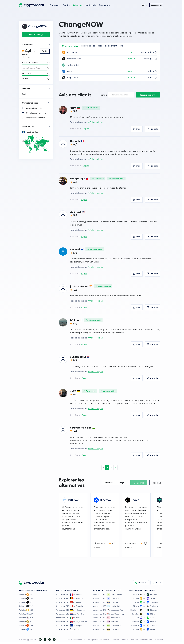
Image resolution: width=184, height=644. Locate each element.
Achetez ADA (26, 614)
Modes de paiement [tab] (108, 46)
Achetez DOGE (27, 622)
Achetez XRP (26, 606)
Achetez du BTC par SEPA (105, 602)
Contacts (159, 639)
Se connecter (156, 5)
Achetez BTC (26, 595)
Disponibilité (28, 126)
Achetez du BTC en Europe (69, 625)
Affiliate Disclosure (121, 639)
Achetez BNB (26, 610)
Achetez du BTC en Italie (68, 618)
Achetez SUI (26, 629)
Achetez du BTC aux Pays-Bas (70, 614)
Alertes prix (91, 5)
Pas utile (152, 129)
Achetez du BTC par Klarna (106, 618)
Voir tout (157, 483)
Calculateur (105, 5)
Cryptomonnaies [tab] (70, 46)
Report (86, 129)
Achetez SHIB (26, 625)
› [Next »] (116, 467)
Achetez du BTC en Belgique (69, 598)
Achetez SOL (26, 602)
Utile (137, 129)
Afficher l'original (96, 122)
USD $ (144, 5)
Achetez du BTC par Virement (107, 595)
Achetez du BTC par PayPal (106, 606)
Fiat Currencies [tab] (88, 46)
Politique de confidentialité (99, 639)
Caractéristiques (30, 103)
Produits (26, 89)
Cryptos (66, 5)
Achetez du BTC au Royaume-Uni (71, 622)
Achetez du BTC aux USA (68, 629)
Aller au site (36, 35)
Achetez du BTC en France (69, 595)
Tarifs (45, 51)
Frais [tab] (122, 46)
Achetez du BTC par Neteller (107, 625)
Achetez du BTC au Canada (69, 606)
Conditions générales (76, 639)
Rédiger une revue (148, 95)
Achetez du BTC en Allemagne (70, 610)
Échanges (78, 5)
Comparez (54, 5)
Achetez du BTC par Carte (106, 598)
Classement (28, 44)
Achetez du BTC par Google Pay (108, 614)
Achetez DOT (26, 618)
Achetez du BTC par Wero (106, 629)
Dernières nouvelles (120, 95)
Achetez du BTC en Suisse (68, 602)
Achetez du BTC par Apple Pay (108, 610)
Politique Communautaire (142, 639)
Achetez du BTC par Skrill (105, 622)
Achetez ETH (26, 598)
